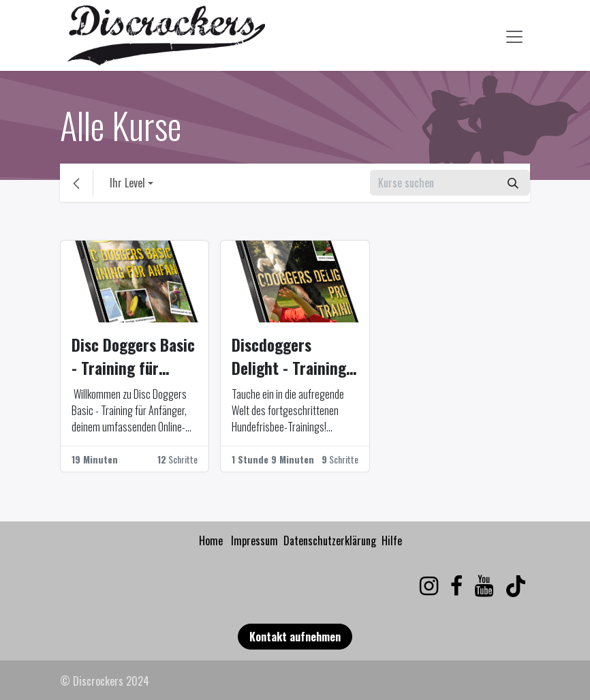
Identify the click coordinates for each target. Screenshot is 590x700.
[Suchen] (513, 183)
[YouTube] (484, 586)
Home (211, 541)
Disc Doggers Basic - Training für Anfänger (133, 357)
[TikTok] (516, 586)
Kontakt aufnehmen (295, 637)
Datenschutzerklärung (330, 541)
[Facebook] (456, 586)
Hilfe (392, 541)
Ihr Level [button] (127, 183)
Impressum (254, 541)
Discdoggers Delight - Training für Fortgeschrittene (289, 357)
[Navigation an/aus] (514, 35)
